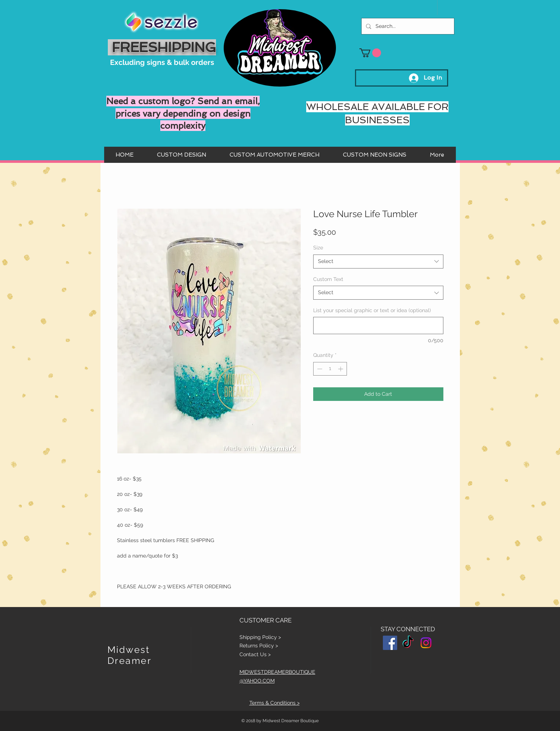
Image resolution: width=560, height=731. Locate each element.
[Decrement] (319, 369)
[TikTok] (408, 643)
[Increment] (341, 369)
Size (318, 248)
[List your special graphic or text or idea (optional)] (378, 326)
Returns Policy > (259, 646)
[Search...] (407, 26)
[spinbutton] (330, 369)
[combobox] (378, 262)
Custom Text (328, 279)
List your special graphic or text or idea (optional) (372, 310)
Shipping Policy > (260, 637)
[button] (370, 53)
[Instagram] (426, 643)
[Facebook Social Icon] (390, 643)
